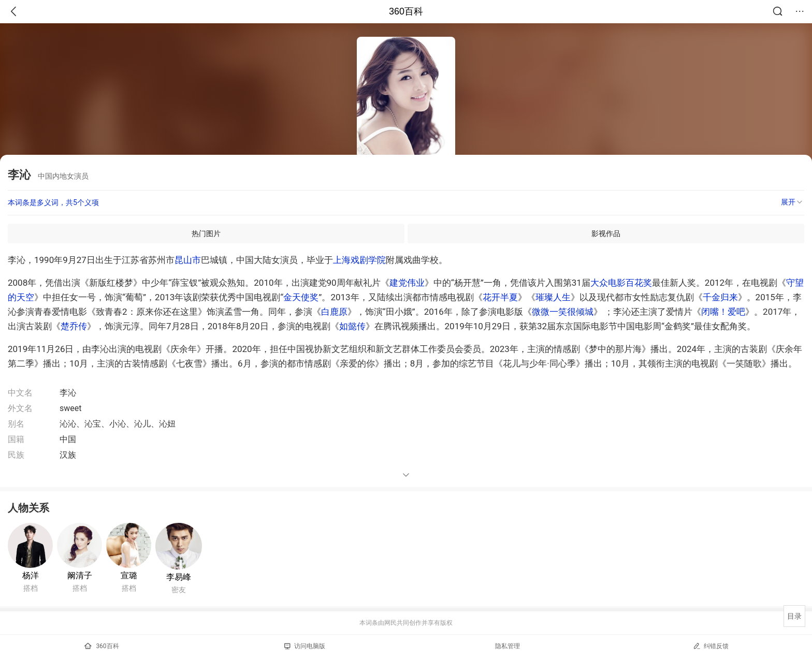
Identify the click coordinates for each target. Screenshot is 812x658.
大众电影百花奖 (621, 283)
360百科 (406, 11)
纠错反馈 (711, 646)
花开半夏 (500, 297)
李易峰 (179, 577)
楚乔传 (74, 326)
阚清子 (80, 575)
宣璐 (129, 575)
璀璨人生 (553, 297)
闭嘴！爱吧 (723, 312)
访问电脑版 (305, 646)
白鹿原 (334, 312)
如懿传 (352, 326)
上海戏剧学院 (359, 260)
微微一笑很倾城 (563, 312)
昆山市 (188, 260)
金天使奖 (301, 297)
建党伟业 (407, 283)
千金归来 (720, 297)
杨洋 (31, 575)
